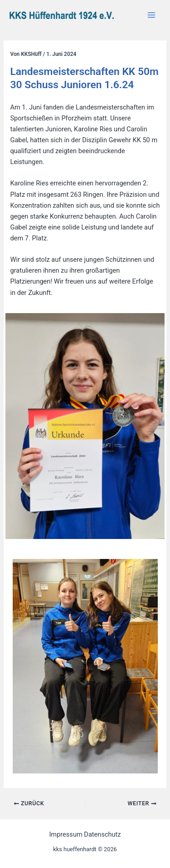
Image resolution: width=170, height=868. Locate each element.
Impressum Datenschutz (85, 834)
